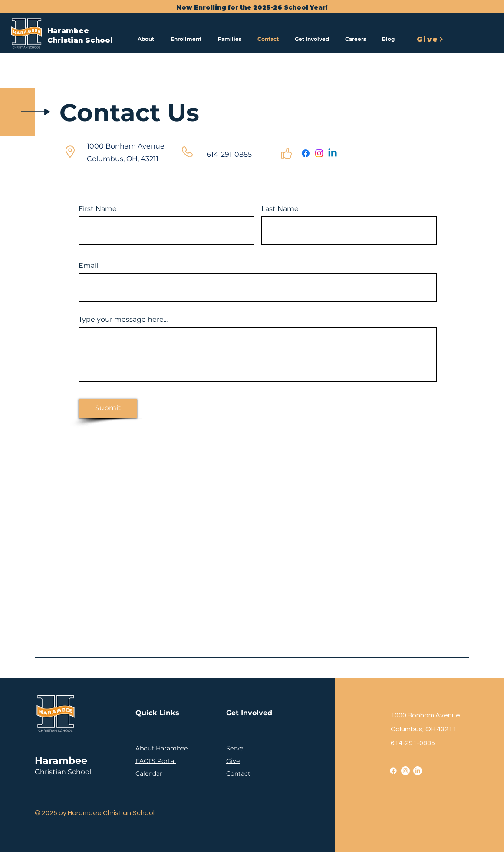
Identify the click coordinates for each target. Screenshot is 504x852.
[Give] (430, 39)
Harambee (68, 31)
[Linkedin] (333, 153)
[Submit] (108, 408)
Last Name (280, 209)
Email (88, 266)
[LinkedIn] (418, 771)
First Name (98, 209)
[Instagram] (319, 153)
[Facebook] (306, 153)
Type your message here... (123, 320)
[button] (148, 39)
